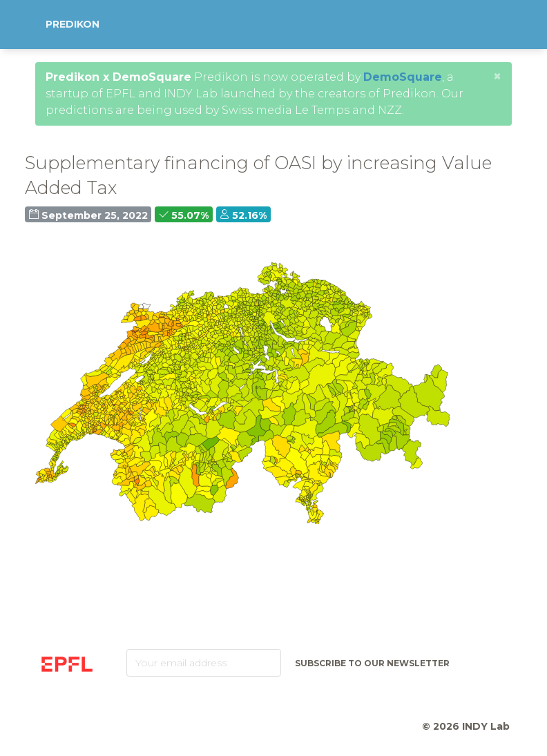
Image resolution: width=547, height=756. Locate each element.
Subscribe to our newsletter (372, 663)
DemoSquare (403, 77)
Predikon (73, 24)
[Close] (497, 76)
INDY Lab (486, 726)
